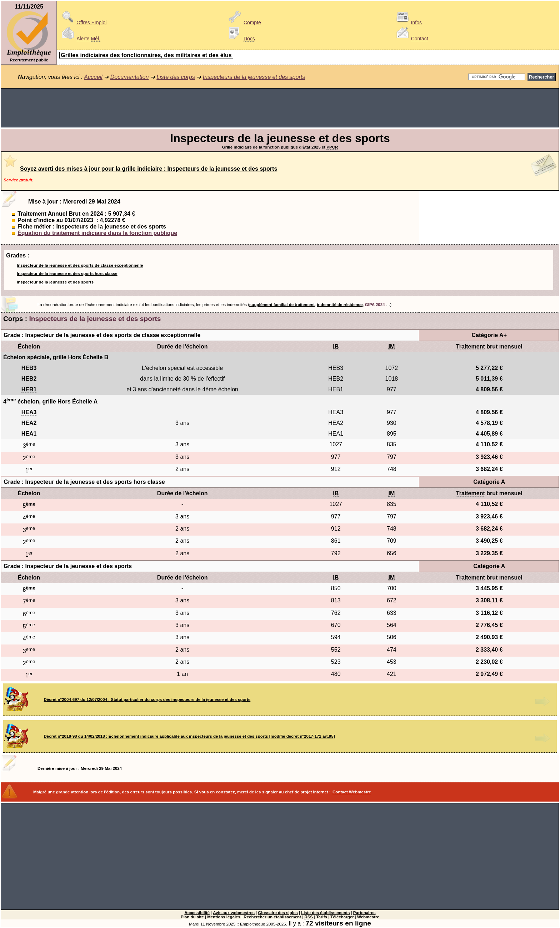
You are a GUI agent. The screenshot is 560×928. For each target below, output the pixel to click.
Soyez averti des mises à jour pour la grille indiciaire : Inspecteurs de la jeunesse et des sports (149, 169)
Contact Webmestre (352, 792)
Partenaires (364, 913)
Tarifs (322, 917)
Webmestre (368, 917)
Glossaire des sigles (278, 913)
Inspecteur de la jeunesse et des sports (55, 282)
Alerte (80, 39)
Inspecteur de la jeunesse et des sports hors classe (67, 274)
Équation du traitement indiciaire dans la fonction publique (97, 233)
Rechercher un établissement (272, 917)
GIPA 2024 (375, 305)
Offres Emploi (83, 22)
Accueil (93, 77)
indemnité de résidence (340, 305)
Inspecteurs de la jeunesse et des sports (254, 77)
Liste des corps (176, 77)
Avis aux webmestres (234, 913)
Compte (244, 22)
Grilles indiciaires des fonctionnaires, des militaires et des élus (146, 55)
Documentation (130, 77)
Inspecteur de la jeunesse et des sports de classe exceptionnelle (80, 265)
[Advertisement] (280, 108)
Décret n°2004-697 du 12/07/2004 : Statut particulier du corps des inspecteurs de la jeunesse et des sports (147, 699)
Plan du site (192, 917)
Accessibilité (197, 913)
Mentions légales (224, 917)
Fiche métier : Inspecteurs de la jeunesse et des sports (92, 227)
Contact (411, 39)
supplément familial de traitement (282, 305)
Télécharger (342, 917)
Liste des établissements (325, 913)
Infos (408, 22)
